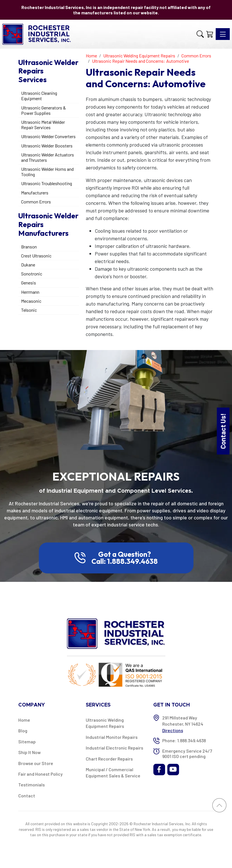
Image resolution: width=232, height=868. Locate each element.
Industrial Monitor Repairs (112, 737)
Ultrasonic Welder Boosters (47, 146)
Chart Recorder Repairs (109, 759)
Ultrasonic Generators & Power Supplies (43, 110)
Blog (23, 731)
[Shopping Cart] (210, 34)
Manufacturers (35, 193)
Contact (27, 796)
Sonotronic (32, 274)
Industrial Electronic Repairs (114, 748)
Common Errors (36, 202)
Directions (173, 730)
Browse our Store (36, 763)
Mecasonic (31, 301)
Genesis (29, 283)
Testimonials (31, 785)
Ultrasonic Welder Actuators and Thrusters (48, 157)
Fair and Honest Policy (40, 774)
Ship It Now (30, 752)
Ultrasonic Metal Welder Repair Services (43, 125)
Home (24, 720)
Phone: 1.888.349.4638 (184, 740)
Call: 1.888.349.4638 (125, 561)
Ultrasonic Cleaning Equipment (39, 96)
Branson (29, 247)
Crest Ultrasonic (36, 256)
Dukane (28, 265)
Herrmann (30, 292)
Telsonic (29, 310)
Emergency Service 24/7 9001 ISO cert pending (187, 753)
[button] (200, 34)
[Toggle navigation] (223, 34)
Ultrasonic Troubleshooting (47, 183)
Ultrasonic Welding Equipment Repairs (105, 723)
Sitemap (27, 742)
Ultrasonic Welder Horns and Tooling (47, 172)
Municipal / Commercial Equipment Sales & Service (113, 772)
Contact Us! (223, 431)
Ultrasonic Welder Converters (48, 136)
